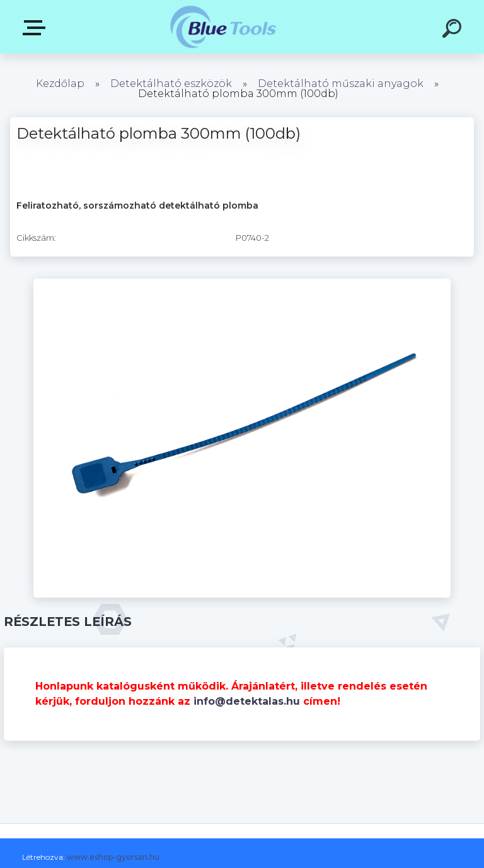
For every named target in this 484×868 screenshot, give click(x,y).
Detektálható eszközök (171, 84)
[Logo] (223, 27)
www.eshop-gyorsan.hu (113, 857)
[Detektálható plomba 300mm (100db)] (242, 283)
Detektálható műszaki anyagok (341, 84)
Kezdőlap (60, 84)
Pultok (37, 28)
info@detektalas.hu (247, 701)
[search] (454, 30)
